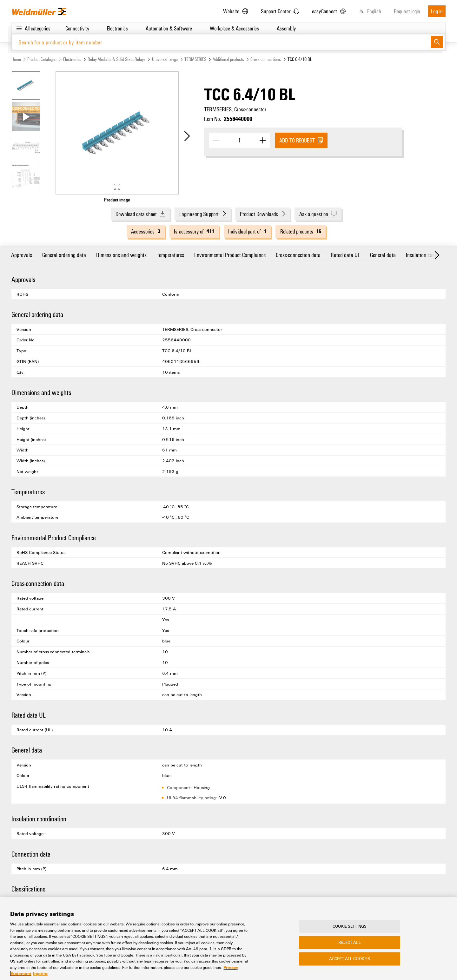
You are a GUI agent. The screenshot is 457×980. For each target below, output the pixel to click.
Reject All (349, 943)
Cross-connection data (298, 255)
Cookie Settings (350, 927)
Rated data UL (345, 255)
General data (383, 255)
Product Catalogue (42, 59)
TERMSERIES (195, 59)
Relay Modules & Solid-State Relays (117, 59)
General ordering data (64, 255)
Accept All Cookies (350, 959)
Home (16, 59)
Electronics (72, 59)
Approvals (22, 255)
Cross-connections (266, 59)
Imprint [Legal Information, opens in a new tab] (40, 974)
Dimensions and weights (121, 255)
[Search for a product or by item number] (221, 42)
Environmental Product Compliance (230, 255)
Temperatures (170, 255)
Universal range (165, 59)
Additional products (228, 59)
